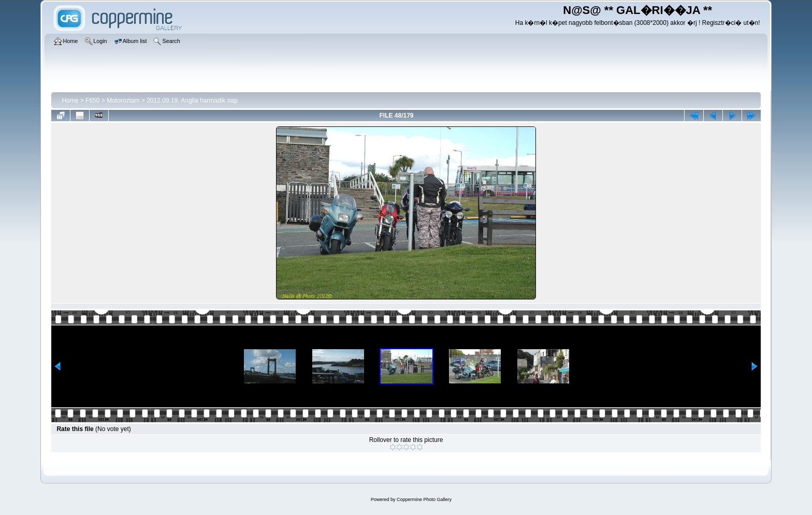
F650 (92, 101)
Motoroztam (123, 101)
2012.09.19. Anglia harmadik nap (192, 101)
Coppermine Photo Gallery (424, 499)
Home (70, 101)
